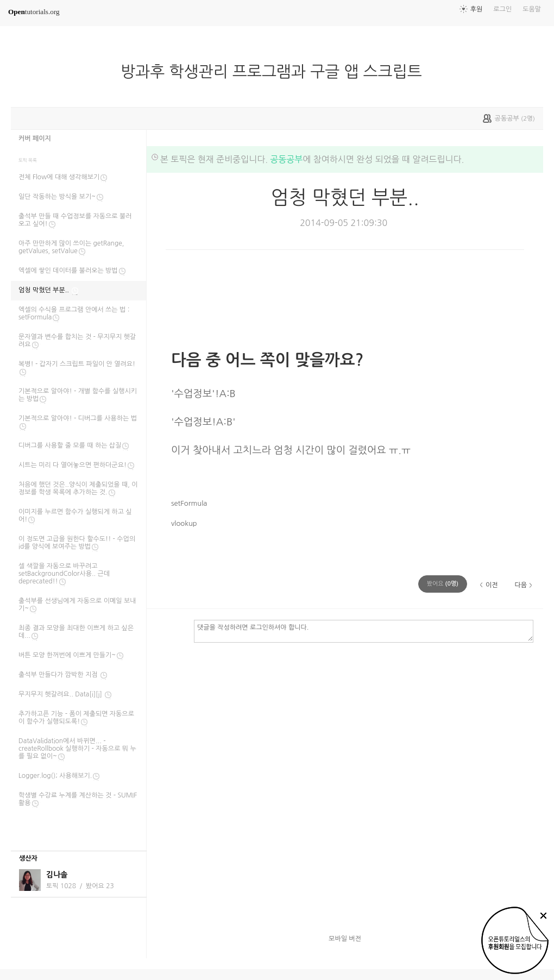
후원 (477, 9)
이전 (492, 585)
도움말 (532, 9)
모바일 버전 (345, 939)
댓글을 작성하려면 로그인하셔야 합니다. (364, 631)
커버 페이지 (35, 139)
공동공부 (286, 159)
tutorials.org (34, 12)
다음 (521, 585)
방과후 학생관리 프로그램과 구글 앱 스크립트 (276, 72)
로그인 (502, 9)
